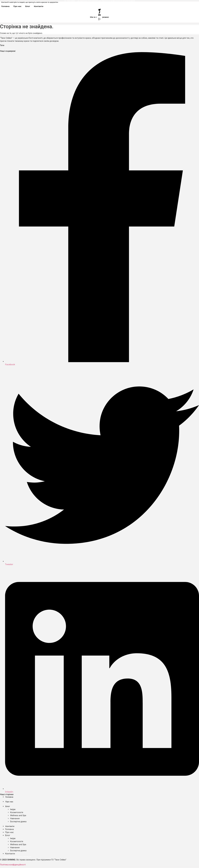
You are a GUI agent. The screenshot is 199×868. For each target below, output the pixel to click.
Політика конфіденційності (13, 865)
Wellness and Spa (18, 815)
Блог (28, 6)
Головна (5, 6)
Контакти (39, 6)
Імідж (13, 809)
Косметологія (17, 812)
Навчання (15, 818)
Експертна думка (18, 822)
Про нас (17, 6)
